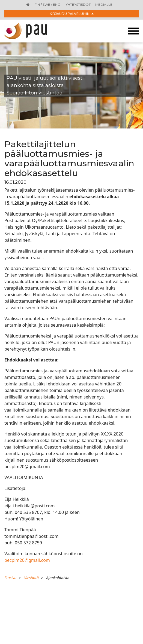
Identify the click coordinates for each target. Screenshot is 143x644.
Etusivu (10, 578)
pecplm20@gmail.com (27, 560)
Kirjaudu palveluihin (72, 14)
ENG (57, 4)
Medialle (104, 4)
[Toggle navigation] (133, 31)
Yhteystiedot (78, 4)
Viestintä (31, 578)
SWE (46, 4)
